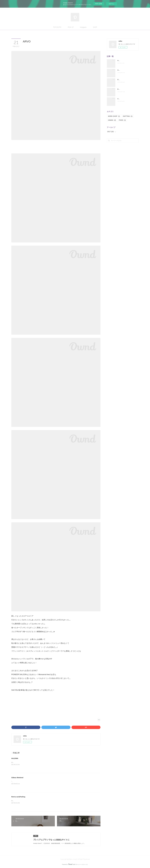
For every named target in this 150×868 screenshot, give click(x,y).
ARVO (120, 99)
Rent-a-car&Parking (18, 797)
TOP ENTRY (57, 27)
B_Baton (120, 89)
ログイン (111, 4)
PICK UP (71, 27)
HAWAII (112, 120)
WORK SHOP (114, 116)
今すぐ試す (99, 4)
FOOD (122, 120)
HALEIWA (15, 758)
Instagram (83, 27)
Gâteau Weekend (18, 778)
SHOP (95, 27)
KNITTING (128, 116)
